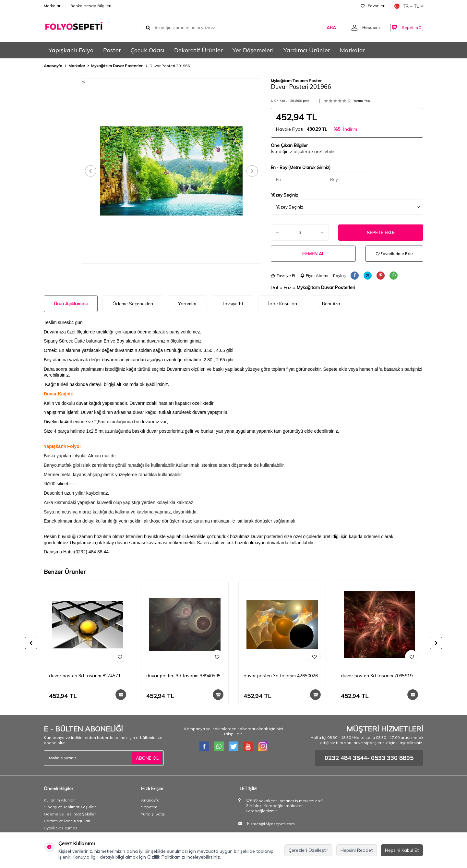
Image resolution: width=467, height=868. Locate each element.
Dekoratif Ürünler (198, 50)
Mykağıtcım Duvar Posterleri (117, 66)
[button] (93, 171)
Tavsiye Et (283, 276)
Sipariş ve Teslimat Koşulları (70, 807)
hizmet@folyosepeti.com (271, 824)
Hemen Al (313, 254)
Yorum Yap (361, 101)
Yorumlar (187, 304)
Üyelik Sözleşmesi (61, 828)
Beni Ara (331, 304)
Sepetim (149, 807)
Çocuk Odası (148, 50)
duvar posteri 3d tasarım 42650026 (281, 676)
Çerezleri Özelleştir (308, 850)
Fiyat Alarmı (314, 276)
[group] (171, 171)
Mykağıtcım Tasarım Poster (296, 81)
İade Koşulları (283, 304)
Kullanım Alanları (60, 800)
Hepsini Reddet (357, 850)
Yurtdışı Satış (153, 814)
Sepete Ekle (381, 233)
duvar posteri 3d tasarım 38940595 (183, 676)
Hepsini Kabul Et (402, 850)
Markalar (52, 6)
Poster (112, 50)
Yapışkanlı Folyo (71, 50)
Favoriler (373, 6)
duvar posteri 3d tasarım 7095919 (377, 676)
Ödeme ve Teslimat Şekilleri (70, 814)
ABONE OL (147, 758)
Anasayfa (53, 66)
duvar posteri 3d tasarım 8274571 (85, 676)
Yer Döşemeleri (253, 50)
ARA (320, 27)
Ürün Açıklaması (71, 304)
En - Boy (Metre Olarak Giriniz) (301, 167)
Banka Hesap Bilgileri (91, 6)
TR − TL (409, 6)
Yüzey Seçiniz (284, 195)
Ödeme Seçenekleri (133, 304)
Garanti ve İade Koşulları (67, 821)
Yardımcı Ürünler (307, 50)
